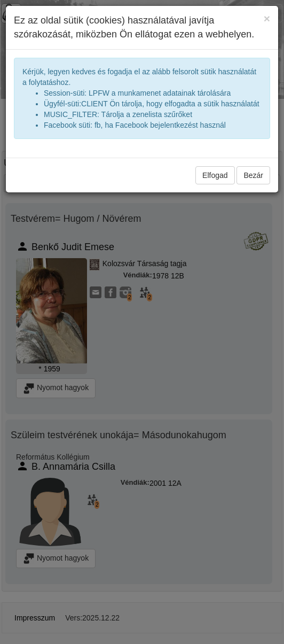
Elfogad (215, 175)
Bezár (253, 175)
